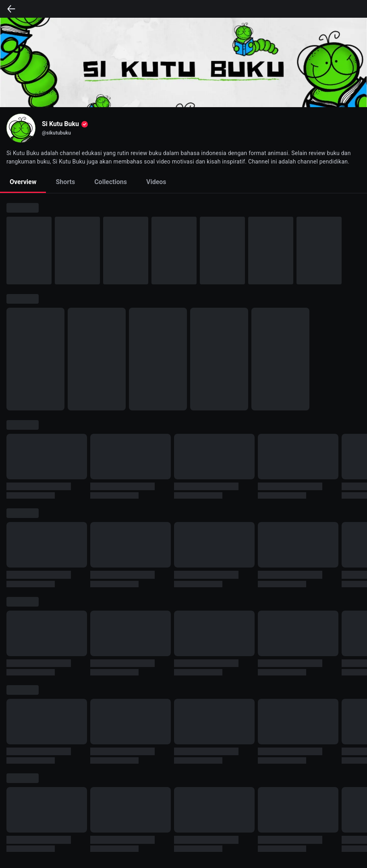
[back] (11, 9)
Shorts (65, 182)
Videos (156, 182)
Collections (111, 182)
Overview (23, 182)
